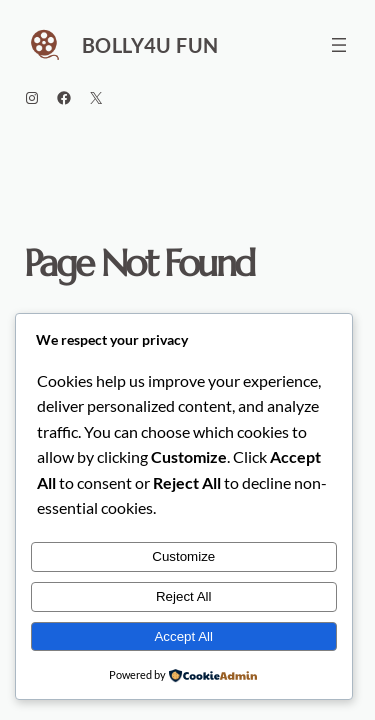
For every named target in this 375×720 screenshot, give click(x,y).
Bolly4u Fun (150, 45)
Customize (183, 556)
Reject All (184, 596)
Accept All (183, 636)
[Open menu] (339, 45)
